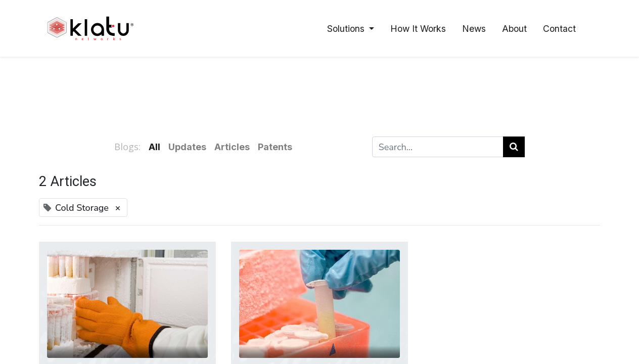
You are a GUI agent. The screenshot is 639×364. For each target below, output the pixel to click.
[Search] (514, 147)
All (154, 147)
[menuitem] (418, 28)
